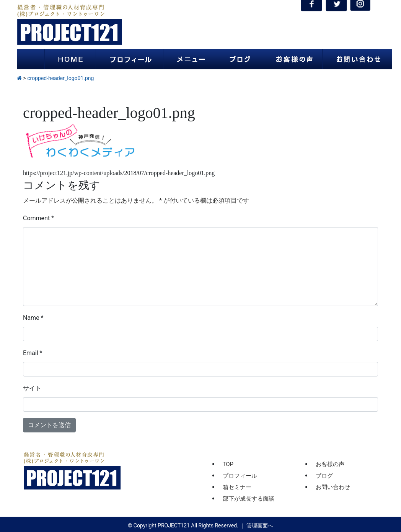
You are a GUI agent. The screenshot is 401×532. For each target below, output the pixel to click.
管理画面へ (260, 525)
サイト (32, 388)
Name (33, 318)
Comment (38, 218)
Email (33, 353)
